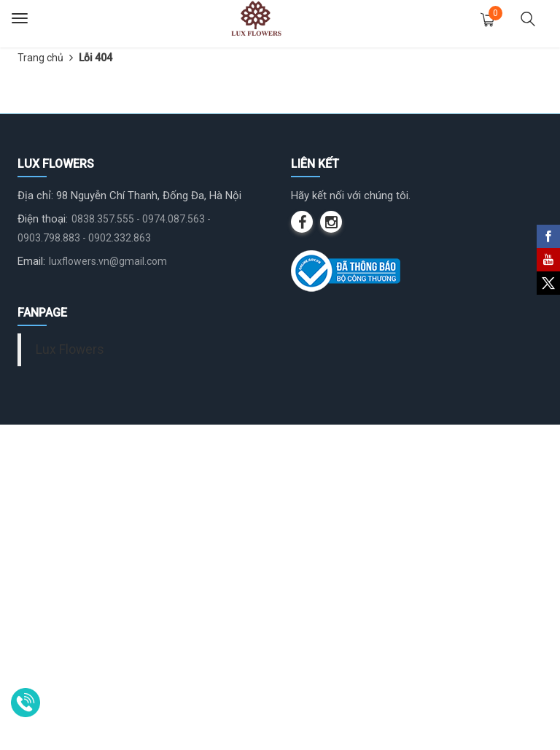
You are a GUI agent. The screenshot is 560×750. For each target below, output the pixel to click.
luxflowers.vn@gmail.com (108, 587)
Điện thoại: (43, 544)
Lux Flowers (70, 675)
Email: (31, 587)
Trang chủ (40, 58)
